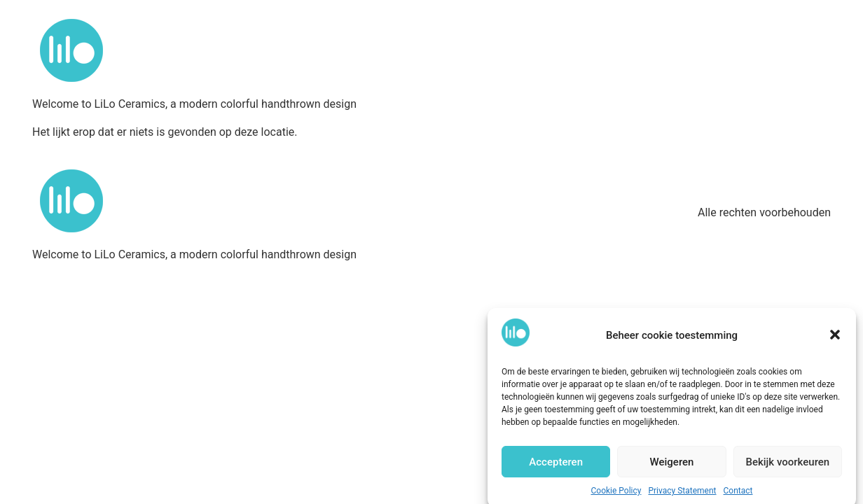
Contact (738, 494)
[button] (835, 339)
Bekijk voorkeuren (787, 465)
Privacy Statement (682, 494)
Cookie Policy (616, 494)
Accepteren (556, 465)
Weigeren (672, 465)
